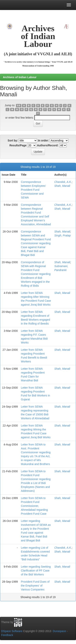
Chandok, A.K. (63, 182)
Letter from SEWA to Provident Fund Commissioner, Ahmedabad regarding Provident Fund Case (35, 506)
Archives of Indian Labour (20, 77)
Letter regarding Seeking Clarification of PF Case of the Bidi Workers (36, 571)
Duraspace (59, 631)
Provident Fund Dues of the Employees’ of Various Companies (35, 586)
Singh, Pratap (62, 235)
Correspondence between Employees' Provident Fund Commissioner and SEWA (34, 190)
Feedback (7, 635)
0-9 (19, 106)
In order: (43, 140)
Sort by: (13, 140)
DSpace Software (12, 631)
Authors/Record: (48, 145)
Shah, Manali (62, 186)
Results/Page (18, 145)
